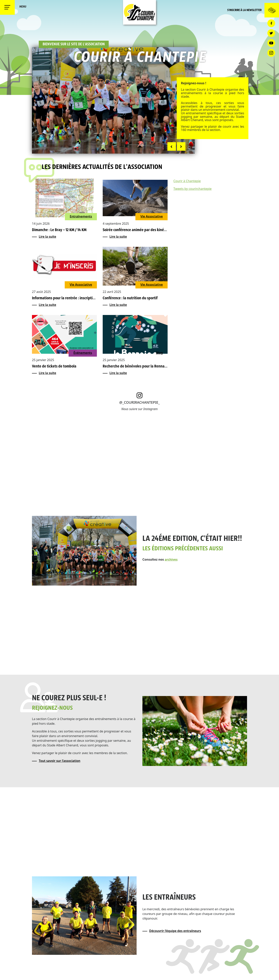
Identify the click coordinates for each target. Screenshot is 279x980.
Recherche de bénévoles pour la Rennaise (136, 366)
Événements (83, 353)
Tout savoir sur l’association (60, 761)
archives (171, 559)
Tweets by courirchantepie (192, 189)
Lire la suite (47, 237)
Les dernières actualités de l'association (102, 167)
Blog (159, 353)
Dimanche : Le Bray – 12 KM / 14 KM (59, 230)
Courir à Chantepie (187, 181)
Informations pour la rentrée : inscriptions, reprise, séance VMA (82, 298)
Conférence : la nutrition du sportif (130, 298)
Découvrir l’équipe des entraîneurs (175, 931)
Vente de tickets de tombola (54, 366)
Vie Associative (152, 216)
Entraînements (81, 216)
